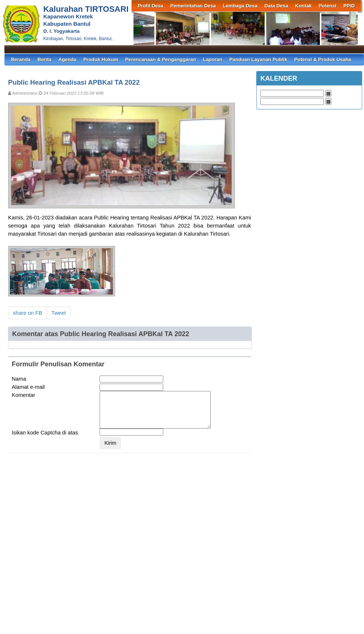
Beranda (21, 59)
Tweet (59, 313)
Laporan (213, 59)
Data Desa (276, 6)
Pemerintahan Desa (193, 6)
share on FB (28, 313)
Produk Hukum (101, 59)
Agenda (67, 59)
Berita (44, 59)
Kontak (304, 6)
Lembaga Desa (240, 6)
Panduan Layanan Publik (258, 59)
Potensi (328, 6)
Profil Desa (151, 6)
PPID (349, 6)
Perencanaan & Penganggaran (160, 59)
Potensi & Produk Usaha (323, 59)
